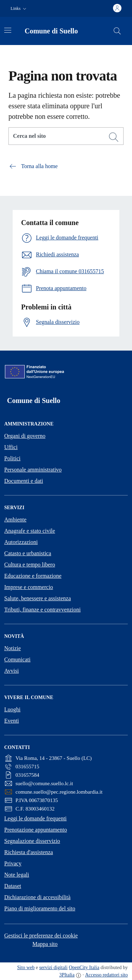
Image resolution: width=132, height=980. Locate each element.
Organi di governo (25, 436)
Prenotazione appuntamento (36, 830)
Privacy (13, 863)
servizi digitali (53, 968)
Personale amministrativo (33, 470)
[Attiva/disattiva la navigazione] (8, 30)
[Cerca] (114, 137)
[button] (19, 9)
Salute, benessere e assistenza (37, 598)
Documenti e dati (24, 481)
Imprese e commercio (29, 587)
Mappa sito (45, 944)
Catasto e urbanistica (28, 553)
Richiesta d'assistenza (29, 852)
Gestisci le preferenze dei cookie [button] (41, 936)
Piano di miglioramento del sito (40, 908)
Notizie (12, 648)
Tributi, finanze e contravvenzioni (42, 610)
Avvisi (11, 671)
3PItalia (67, 975)
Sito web (26, 968)
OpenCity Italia (84, 968)
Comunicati (17, 659)
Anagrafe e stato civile (30, 531)
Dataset (13, 886)
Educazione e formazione (33, 576)
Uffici (11, 447)
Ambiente (15, 520)
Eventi (12, 721)
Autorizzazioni (21, 542)
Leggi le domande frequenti (35, 818)
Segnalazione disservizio (32, 841)
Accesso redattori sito (106, 975)
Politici (12, 458)
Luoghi (12, 709)
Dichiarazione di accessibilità (37, 897)
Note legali (17, 875)
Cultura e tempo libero (30, 565)
